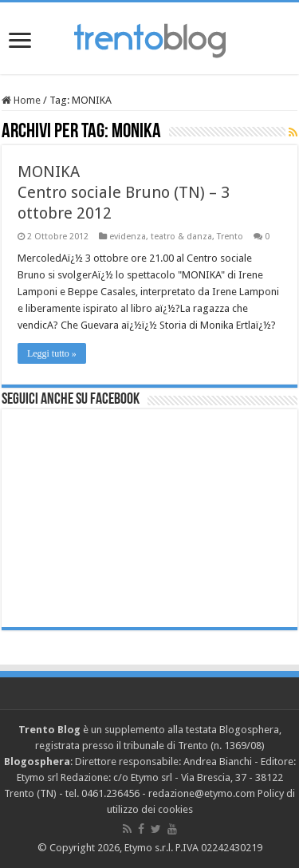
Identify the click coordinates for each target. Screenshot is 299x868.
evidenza (128, 237)
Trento (230, 237)
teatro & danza (181, 237)
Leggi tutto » (52, 353)
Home (21, 100)
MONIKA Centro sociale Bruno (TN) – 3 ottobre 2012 (124, 192)
